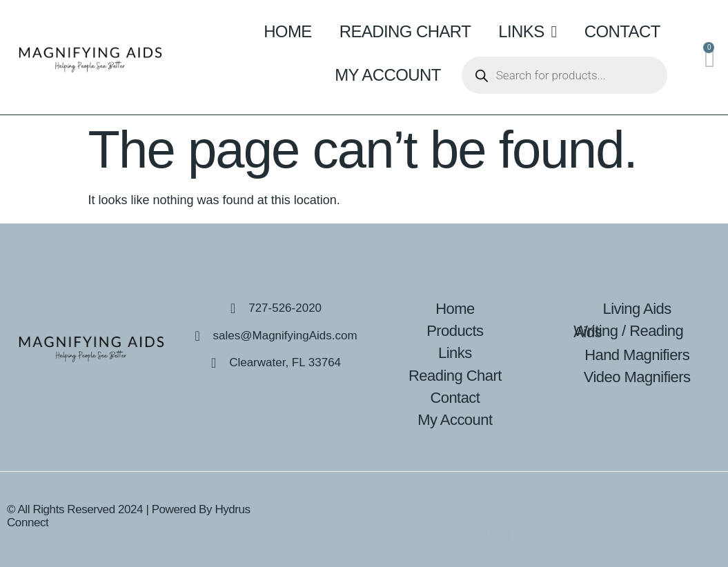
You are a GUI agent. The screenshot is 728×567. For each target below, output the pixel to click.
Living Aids (637, 309)
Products (455, 331)
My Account (388, 75)
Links (528, 32)
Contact (622, 31)
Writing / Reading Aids (628, 331)
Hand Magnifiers (637, 355)
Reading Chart (405, 31)
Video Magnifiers (637, 377)
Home (288, 31)
